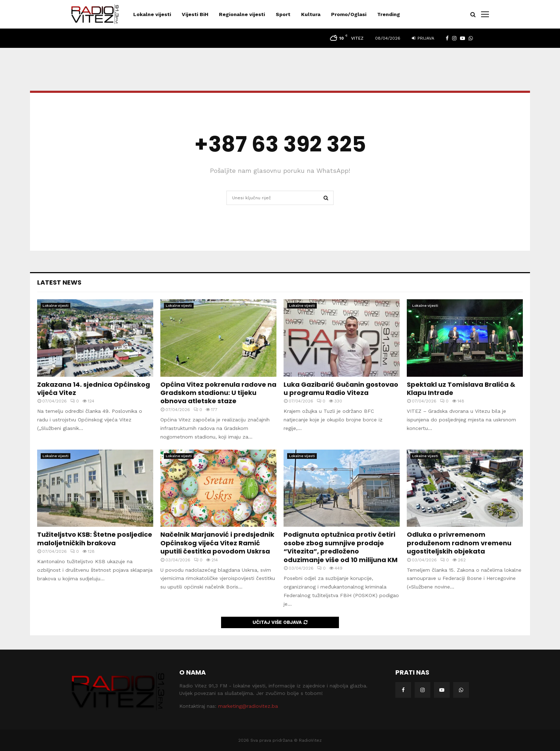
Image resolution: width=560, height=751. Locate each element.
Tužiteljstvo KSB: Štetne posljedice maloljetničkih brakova (95, 539)
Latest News (59, 282)
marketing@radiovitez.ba (248, 706)
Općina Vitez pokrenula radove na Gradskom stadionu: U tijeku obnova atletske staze (218, 393)
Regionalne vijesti (242, 14)
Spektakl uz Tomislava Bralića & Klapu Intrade (461, 389)
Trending (389, 14)
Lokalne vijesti (152, 14)
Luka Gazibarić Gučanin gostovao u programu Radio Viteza (341, 389)
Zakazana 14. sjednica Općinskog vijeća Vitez (94, 389)
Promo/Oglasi (349, 14)
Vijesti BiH (195, 14)
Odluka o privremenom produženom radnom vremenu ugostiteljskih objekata (459, 543)
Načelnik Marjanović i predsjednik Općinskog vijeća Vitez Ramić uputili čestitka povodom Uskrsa (217, 543)
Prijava (423, 38)
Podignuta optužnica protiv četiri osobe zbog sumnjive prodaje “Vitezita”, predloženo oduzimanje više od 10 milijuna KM (341, 547)
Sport (283, 14)
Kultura (311, 14)
